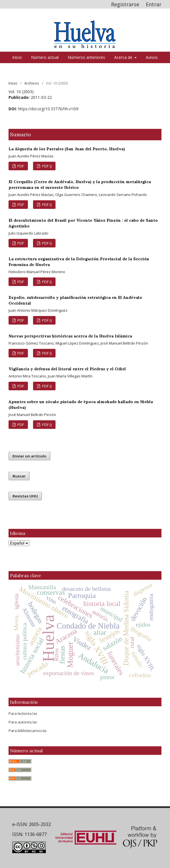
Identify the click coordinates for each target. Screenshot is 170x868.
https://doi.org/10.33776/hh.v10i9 (48, 109)
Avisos (152, 57)
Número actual (45, 57)
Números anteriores (86, 57)
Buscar (19, 476)
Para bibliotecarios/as (28, 731)
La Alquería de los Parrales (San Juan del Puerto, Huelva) (67, 149)
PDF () (46, 166)
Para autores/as (23, 722)
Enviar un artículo (29, 456)
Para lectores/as (23, 713)
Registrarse (125, 4)
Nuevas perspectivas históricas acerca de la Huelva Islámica (70, 336)
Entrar (154, 4)
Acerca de (124, 57)
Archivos (32, 83)
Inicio (17, 57)
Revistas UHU (25, 496)
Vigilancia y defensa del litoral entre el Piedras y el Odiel (67, 369)
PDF (20, 166)
